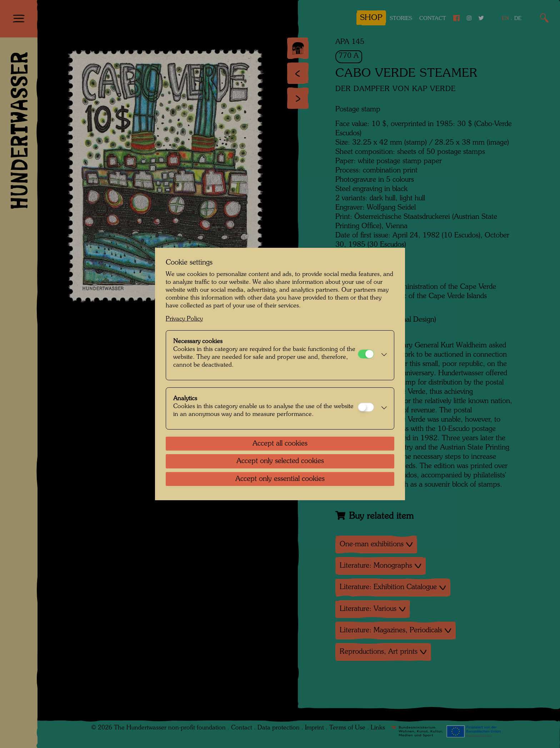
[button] (382, 355)
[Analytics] (366, 407)
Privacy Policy (184, 319)
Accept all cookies (280, 444)
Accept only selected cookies (280, 461)
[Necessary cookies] (366, 354)
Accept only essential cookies (280, 479)
